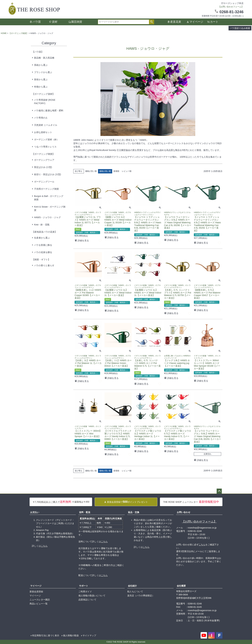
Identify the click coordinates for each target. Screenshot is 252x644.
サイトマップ (89, 635)
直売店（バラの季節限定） (141, 596)
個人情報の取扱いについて (92, 596)
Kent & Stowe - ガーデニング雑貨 (50, 208)
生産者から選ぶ (42, 238)
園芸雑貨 (77, 22)
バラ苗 (37, 22)
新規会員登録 (36, 592)
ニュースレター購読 (40, 600)
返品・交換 (134, 512)
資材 (55, 22)
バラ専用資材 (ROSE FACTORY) (45, 102)
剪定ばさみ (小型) (43, 167)
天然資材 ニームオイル (46, 125)
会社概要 (181, 586)
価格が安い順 (91, 171)
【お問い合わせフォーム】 (199, 522)
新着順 (116, 171)
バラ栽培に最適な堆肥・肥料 (49, 111)
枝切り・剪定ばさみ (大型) (47, 174)
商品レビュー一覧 (39, 604)
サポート (84, 586)
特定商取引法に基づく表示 (46, 635)
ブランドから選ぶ (43, 72)
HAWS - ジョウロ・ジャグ (47, 217)
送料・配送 (85, 512)
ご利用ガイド (85, 592)
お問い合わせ (184, 512)
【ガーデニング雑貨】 (18, 33)
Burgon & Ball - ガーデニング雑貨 (49, 198)
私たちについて (135, 592)
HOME (4, 33)
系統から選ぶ (41, 65)
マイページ (196, 22)
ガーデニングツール (44, 182)
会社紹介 (132, 586)
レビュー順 (127, 171)
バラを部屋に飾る (43, 245)
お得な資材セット (43, 132)
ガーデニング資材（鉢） (46, 139)
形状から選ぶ (41, 79)
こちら (44, 546)
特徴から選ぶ (41, 87)
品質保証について (87, 600)
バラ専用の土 (41, 118)
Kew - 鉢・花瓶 (42, 225)
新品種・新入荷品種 (44, 58)
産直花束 (176, 22)
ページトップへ (219, 491)
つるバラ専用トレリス (45, 147)
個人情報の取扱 (71, 635)
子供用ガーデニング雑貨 (46, 189)
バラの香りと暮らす (44, 265)
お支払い (35, 512)
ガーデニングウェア (44, 160)
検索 (151, 22)
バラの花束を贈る (43, 252)
